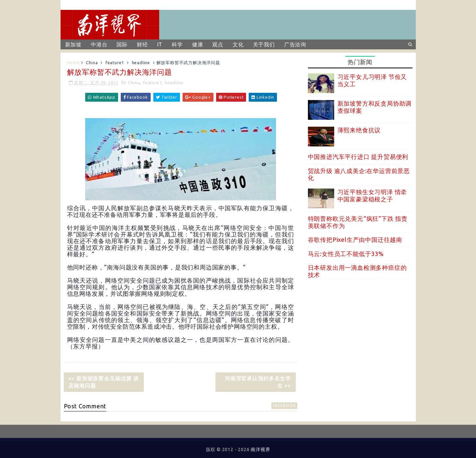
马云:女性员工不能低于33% (346, 254)
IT (160, 44)
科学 (177, 44)
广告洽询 (295, 44)
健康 (198, 44)
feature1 (115, 63)
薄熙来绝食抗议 (359, 130)
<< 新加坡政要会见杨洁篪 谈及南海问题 (104, 382)
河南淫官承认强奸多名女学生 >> (258, 382)
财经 (142, 44)
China (92, 63)
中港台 (99, 44)
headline (141, 63)
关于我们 (264, 44)
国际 (122, 44)
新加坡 (73, 44)
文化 (238, 44)
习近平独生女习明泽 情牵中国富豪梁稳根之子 (372, 195)
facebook (284, 406)
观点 (218, 44)
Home (73, 63)
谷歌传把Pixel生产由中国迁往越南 (355, 240)
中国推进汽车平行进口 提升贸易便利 (358, 157)
